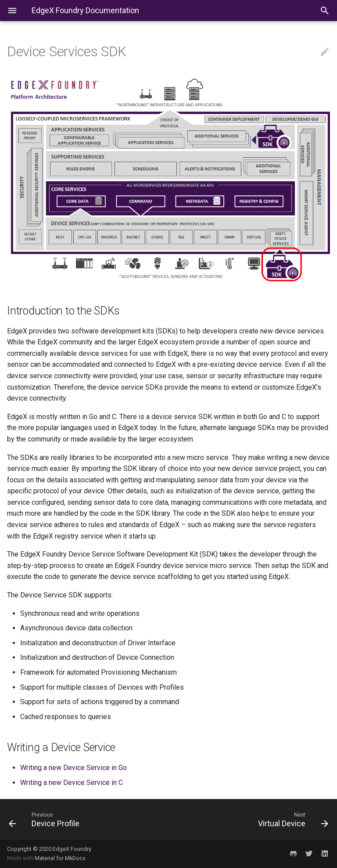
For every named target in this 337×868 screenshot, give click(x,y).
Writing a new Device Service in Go (73, 768)
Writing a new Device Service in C (72, 783)
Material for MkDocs (60, 858)
